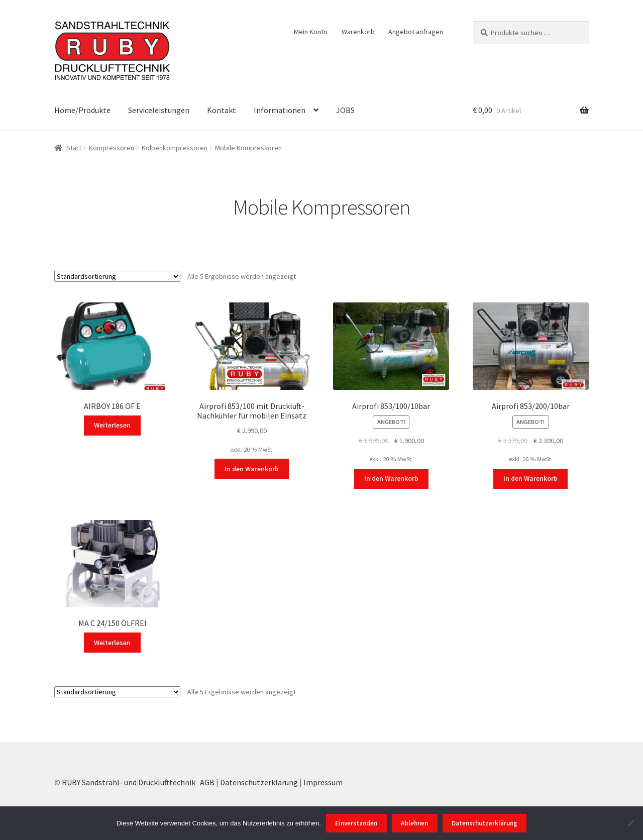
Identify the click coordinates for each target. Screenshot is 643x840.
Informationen (280, 110)
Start (74, 148)
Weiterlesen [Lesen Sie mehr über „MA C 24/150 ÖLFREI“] (112, 643)
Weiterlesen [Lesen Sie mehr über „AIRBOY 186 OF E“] (112, 425)
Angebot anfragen (416, 32)
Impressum (323, 782)
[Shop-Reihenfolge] (117, 276)
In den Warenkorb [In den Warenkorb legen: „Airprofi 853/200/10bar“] (530, 478)
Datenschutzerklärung (259, 782)
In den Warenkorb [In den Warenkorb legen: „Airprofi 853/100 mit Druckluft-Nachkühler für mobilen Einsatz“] (252, 469)
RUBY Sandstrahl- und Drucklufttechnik (129, 782)
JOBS (345, 110)
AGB (207, 782)
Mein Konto (311, 32)
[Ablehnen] (630, 823)
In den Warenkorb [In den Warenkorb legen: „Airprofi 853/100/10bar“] (391, 478)
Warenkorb (358, 32)
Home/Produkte (82, 110)
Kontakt (222, 110)
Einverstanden (356, 823)
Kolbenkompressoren (175, 148)
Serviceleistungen (159, 110)
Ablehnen (414, 823)
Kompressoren (112, 148)
